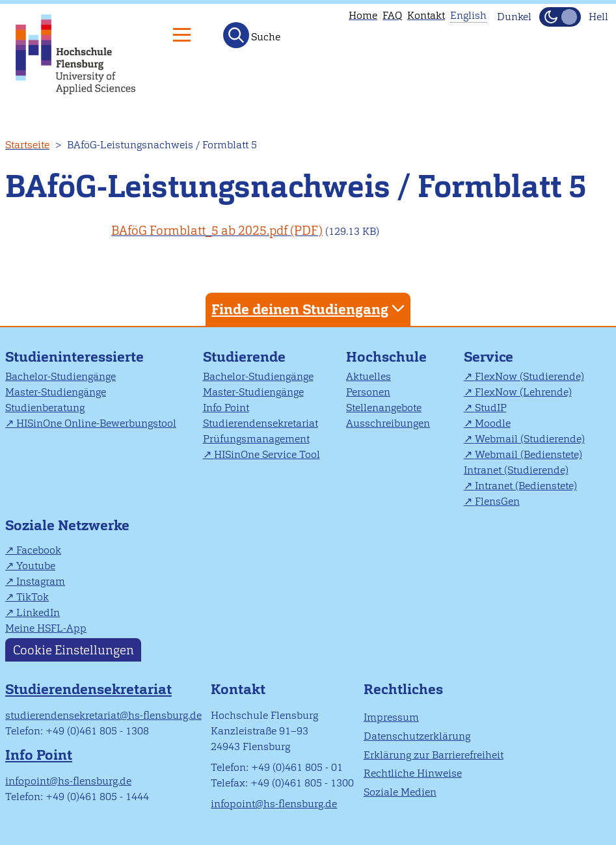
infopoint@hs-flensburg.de (68, 781)
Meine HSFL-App (46, 628)
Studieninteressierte (74, 357)
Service (489, 357)
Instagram (41, 581)
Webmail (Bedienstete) (529, 454)
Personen (368, 392)
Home (363, 15)
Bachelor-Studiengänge (60, 376)
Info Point (226, 408)
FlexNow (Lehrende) (523, 392)
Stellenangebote (384, 408)
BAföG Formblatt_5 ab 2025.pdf (199, 231)
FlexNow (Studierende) (529, 376)
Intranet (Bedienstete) (526, 486)
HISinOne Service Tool (267, 454)
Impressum (391, 717)
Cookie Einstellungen (74, 650)
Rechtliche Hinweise (413, 773)
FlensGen (497, 501)
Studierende (244, 357)
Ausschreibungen (388, 423)
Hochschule (386, 357)
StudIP (491, 408)
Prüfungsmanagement (256, 439)
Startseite (27, 145)
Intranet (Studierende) (516, 470)
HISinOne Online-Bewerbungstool (96, 423)
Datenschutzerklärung (417, 736)
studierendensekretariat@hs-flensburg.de (103, 715)
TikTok (33, 597)
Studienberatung (45, 408)
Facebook (39, 550)
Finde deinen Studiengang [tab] (310, 309)
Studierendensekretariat (261, 423)
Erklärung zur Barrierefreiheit (434, 755)
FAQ (392, 15)
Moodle (493, 423)
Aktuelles (368, 376)
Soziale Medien (400, 792)
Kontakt (426, 15)
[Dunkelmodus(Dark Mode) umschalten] (560, 17)
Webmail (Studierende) (530, 439)
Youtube (36, 566)
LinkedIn (38, 612)
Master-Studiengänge (56, 392)
